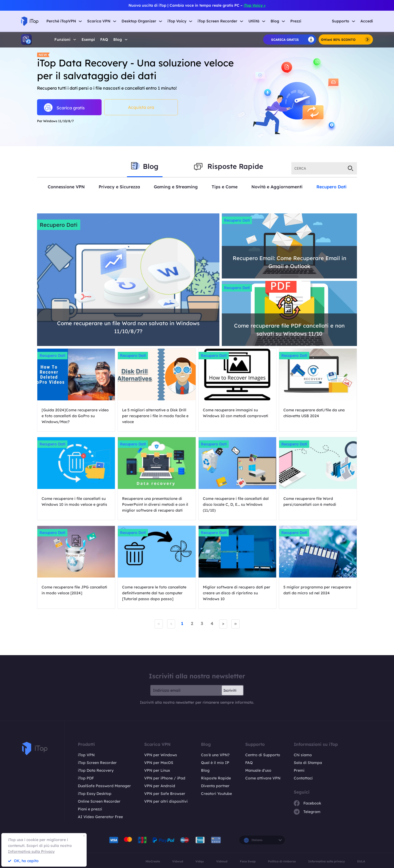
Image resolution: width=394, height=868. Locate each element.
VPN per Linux (157, 770)
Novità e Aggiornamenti (277, 187)
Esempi (88, 40)
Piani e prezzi (90, 809)
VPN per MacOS (159, 763)
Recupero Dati (331, 187)
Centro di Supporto (263, 755)
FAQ (104, 40)
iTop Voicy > (255, 5)
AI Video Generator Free (100, 817)
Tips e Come (225, 187)
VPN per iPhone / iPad (165, 778)
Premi (299, 770)
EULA (361, 861)
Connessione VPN (66, 187)
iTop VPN (86, 755)
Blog (205, 770)
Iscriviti (230, 690)
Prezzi (296, 21)
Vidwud (178, 861)
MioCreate (153, 861)
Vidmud (222, 861)
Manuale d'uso (258, 770)
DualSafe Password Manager (104, 786)
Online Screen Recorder (99, 801)
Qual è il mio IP (215, 763)
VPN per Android (160, 786)
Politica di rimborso (282, 861)
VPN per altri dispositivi (166, 801)
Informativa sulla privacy (327, 861)
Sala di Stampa (308, 763)
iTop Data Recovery (96, 770)
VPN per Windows (161, 755)
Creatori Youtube (216, 794)
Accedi (367, 21)
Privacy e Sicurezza (119, 187)
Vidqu (200, 861)
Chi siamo (303, 755)
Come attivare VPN (263, 778)
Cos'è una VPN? (215, 755)
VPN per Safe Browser (165, 794)
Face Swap (248, 861)
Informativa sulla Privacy (31, 851)
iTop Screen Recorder (97, 763)
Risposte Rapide (216, 778)
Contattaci (303, 778)
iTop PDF (86, 778)
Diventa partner (215, 786)
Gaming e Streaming (176, 187)
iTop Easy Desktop (95, 794)
